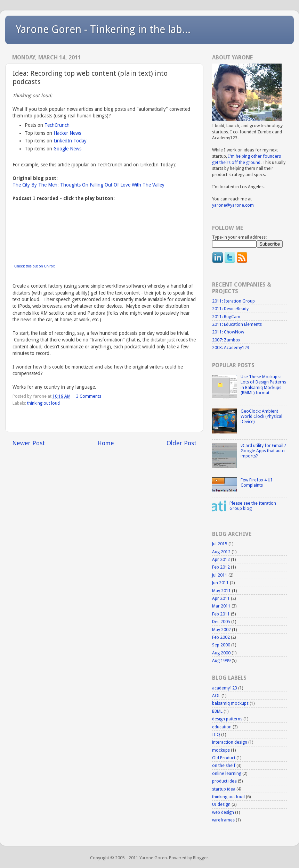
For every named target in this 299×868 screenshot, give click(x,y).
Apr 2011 (221, 598)
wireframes (223, 820)
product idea (224, 781)
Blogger (201, 858)
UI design (221, 804)
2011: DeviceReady (230, 309)
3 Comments (89, 396)
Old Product (224, 758)
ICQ (216, 734)
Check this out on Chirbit (34, 266)
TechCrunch (57, 125)
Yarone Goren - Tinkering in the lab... (103, 29)
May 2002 (221, 630)
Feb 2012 (221, 567)
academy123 (225, 688)
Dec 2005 (221, 622)
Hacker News (67, 133)
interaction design (230, 742)
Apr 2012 (221, 559)
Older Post (181, 443)
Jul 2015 (220, 544)
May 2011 (221, 591)
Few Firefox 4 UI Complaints (256, 482)
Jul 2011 (220, 575)
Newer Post (29, 443)
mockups (221, 750)
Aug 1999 (221, 660)
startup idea (224, 789)
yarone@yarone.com (233, 205)
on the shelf (224, 765)
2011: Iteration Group (233, 301)
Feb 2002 (221, 637)
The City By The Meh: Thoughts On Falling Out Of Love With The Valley (88, 185)
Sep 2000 (221, 645)
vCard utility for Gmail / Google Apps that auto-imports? (264, 451)
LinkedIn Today (70, 141)
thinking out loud (43, 403)
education (222, 727)
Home (106, 443)
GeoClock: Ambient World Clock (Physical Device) (261, 416)
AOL (216, 696)
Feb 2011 (221, 614)
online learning (227, 773)
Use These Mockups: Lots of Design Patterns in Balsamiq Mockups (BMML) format (263, 385)
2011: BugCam (226, 317)
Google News (67, 149)
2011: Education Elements (237, 324)
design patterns (227, 719)
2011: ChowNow (228, 332)
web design (223, 812)
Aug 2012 (221, 552)
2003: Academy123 (231, 348)
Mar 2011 (221, 606)
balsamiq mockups (230, 703)
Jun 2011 (220, 583)
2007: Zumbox (226, 340)
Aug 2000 (221, 653)
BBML (217, 711)
